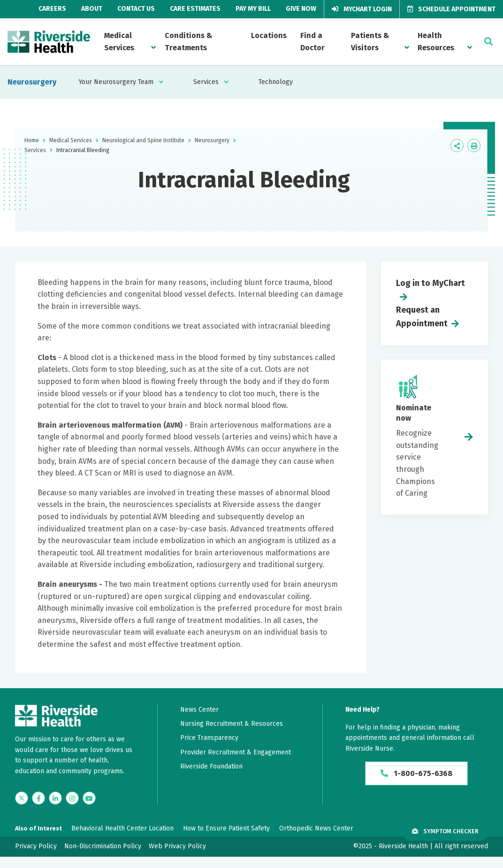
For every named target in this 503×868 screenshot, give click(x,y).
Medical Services (119, 42)
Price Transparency (209, 738)
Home (32, 140)
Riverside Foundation (211, 766)
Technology (276, 82)
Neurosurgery (32, 82)
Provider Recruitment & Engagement (236, 752)
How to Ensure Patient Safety (226, 828)
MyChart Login (362, 9)
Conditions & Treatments (188, 42)
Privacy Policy (36, 846)
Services (206, 82)
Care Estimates (195, 9)
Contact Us (136, 9)
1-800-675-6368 (416, 773)
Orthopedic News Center (316, 828)
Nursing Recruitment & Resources (232, 724)
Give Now (301, 9)
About (92, 9)
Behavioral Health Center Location (122, 828)
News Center (199, 710)
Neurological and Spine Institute (143, 140)
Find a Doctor (312, 42)
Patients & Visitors (370, 42)
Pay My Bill (253, 9)
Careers (52, 9)
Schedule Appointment (451, 9)
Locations (269, 35)
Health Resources (436, 42)
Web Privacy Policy (177, 846)
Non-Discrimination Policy (103, 846)
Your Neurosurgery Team (116, 82)
